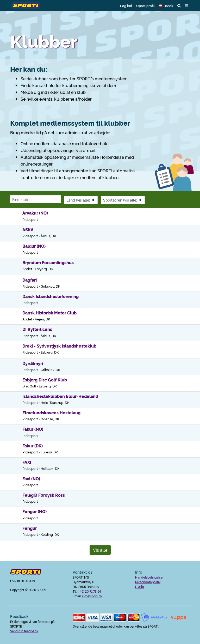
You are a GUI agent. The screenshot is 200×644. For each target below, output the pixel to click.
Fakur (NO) (33, 429)
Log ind (126, 5)
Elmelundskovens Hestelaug (51, 412)
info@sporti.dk (92, 596)
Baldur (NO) (34, 246)
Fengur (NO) (35, 511)
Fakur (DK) (33, 446)
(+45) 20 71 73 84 (89, 591)
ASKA (28, 229)
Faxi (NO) (31, 478)
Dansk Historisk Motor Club (49, 313)
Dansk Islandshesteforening (51, 296)
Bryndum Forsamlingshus (48, 262)
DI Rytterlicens (37, 329)
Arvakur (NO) (35, 213)
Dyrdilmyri (33, 363)
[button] (166, 5)
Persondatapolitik (148, 582)
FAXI (27, 462)
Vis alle (100, 550)
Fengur (30, 528)
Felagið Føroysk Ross (44, 495)
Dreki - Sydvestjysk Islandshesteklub (59, 346)
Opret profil (145, 5)
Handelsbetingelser (149, 577)
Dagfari (30, 280)
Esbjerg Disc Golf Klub (45, 380)
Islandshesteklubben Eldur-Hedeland (60, 396)
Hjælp (139, 587)
